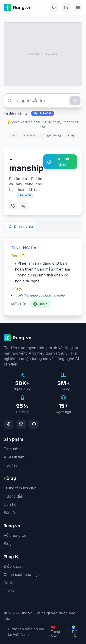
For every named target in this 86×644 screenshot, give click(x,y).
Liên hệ (10, 504)
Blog (8, 544)
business (29, 135)
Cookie (10, 583)
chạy (71, 135)
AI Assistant (14, 457)
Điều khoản (14, 566)
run (14, 135)
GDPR (9, 591)
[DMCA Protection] (34, 424)
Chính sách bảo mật (21, 575)
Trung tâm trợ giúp (20, 488)
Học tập (11, 465)
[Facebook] (8, 424)
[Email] (21, 424)
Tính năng (13, 449)
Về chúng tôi (15, 535)
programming (52, 135)
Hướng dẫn (13, 496)
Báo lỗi (10, 513)
